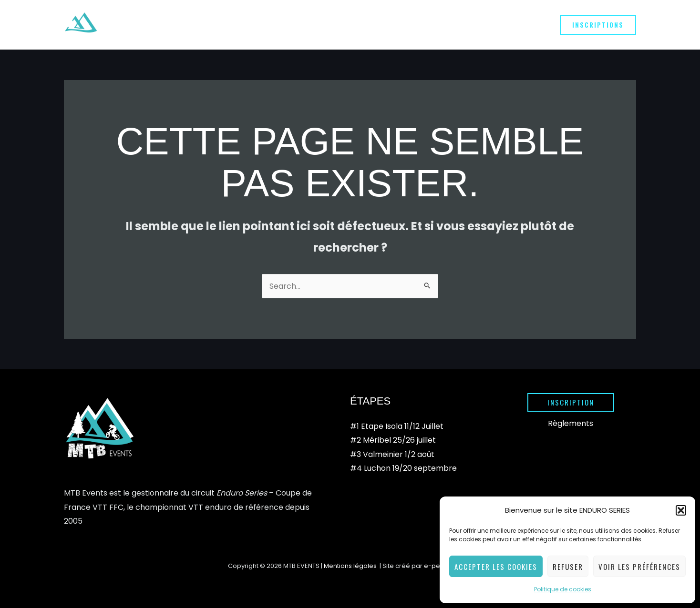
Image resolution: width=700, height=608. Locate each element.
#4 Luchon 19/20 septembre (403, 469)
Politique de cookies (563, 589)
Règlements (571, 423)
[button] (681, 510)
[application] (292, 25)
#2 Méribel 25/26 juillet (393, 441)
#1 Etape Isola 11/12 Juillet (397, 426)
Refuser (568, 567)
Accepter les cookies (496, 567)
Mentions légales (351, 566)
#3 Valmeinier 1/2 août (392, 454)
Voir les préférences (639, 567)
